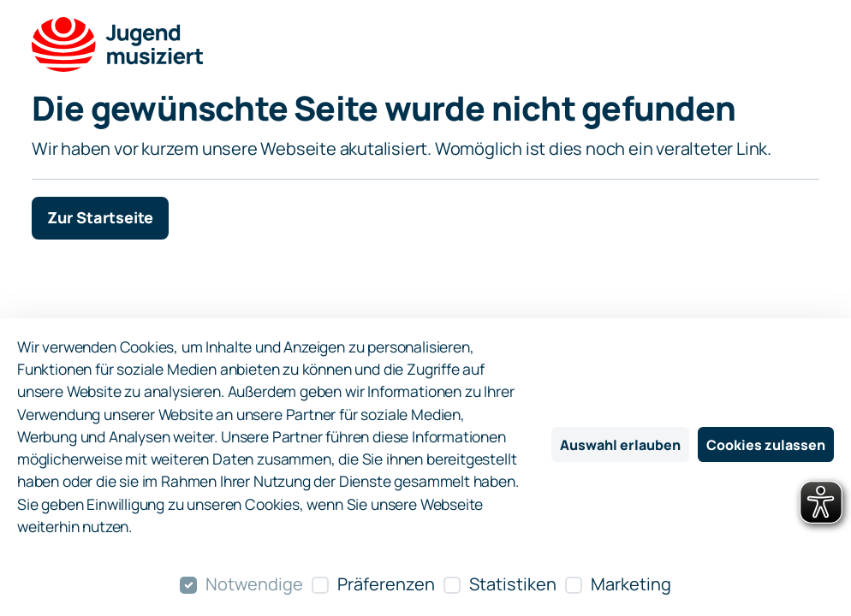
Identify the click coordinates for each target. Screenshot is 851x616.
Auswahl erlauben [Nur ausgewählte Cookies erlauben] (620, 445)
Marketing (631, 584)
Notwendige (254, 584)
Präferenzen (386, 584)
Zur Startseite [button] (100, 217)
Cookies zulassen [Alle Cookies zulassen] (766, 445)
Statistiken (513, 584)
